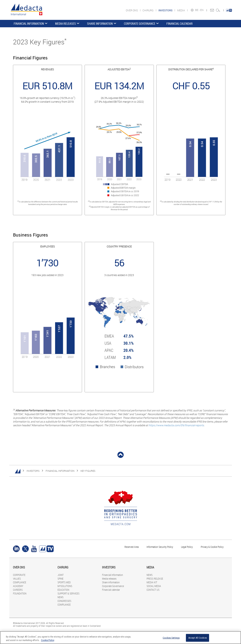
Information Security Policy (160, 547)
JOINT (61, 575)
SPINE (60, 579)
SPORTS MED (64, 582)
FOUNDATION (20, 593)
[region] (121, 638)
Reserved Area (132, 547)
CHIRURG (148, 10)
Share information (100, 24)
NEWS (60, 597)
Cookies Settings (171, 638)
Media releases (65, 24)
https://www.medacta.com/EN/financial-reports (176, 425)
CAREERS (18, 590)
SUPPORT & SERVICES (68, 593)
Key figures (88, 471)
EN (202, 10)
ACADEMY (18, 586)
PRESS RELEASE (155, 579)
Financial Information (29, 24)
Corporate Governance (140, 24)
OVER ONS (132, 10)
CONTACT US (153, 590)
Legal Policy (187, 547)
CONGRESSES (64, 601)
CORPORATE (19, 575)
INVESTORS (33, 471)
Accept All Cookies (198, 638)
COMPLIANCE (20, 582)
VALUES (17, 579)
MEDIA (181, 10)
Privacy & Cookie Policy (212, 547)
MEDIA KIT (152, 582)
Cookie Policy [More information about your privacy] (48, 640)
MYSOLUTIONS (65, 586)
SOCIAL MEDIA (154, 586)
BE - (198, 10)
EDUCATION (63, 590)
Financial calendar (179, 24)
